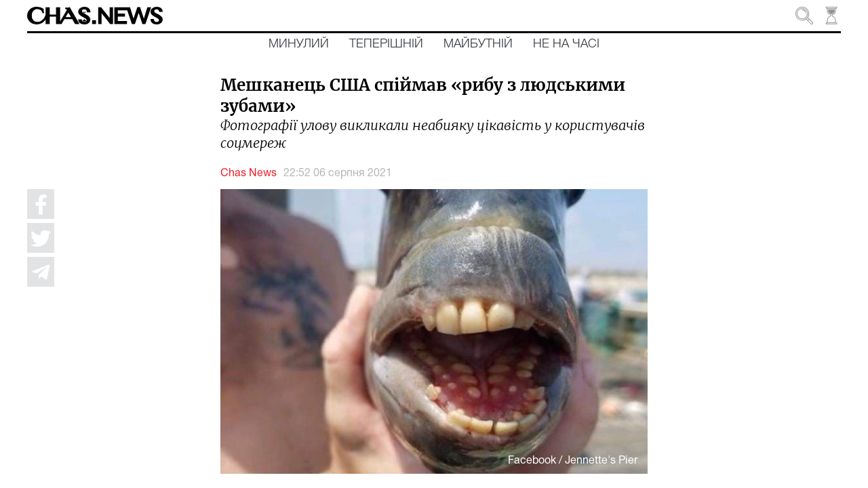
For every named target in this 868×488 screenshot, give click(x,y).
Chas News (249, 174)
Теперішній (386, 44)
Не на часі (566, 44)
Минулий (299, 44)
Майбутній (478, 44)
